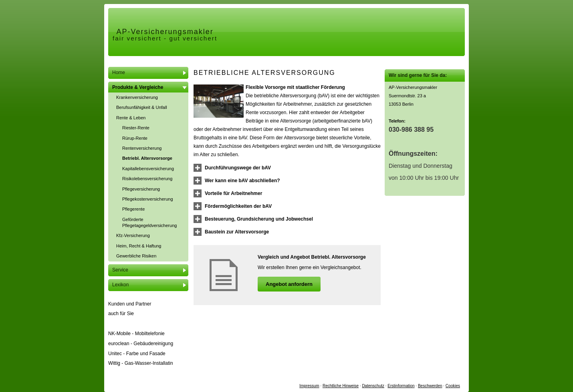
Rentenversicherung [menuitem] (142, 148)
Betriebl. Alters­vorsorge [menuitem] (147, 158)
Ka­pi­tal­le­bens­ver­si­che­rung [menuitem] (148, 169)
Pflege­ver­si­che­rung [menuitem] (141, 189)
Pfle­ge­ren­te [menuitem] (133, 209)
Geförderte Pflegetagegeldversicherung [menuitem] (149, 222)
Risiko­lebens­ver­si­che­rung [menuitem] (147, 179)
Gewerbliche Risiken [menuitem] (136, 256)
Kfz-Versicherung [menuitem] (133, 235)
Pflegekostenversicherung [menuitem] (148, 199)
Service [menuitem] (120, 270)
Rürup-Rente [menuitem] (135, 138)
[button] (238, 168)
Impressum (309, 386)
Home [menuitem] (119, 72)
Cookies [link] (453, 386)
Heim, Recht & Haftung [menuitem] (139, 246)
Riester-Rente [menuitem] (136, 128)
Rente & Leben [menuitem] (131, 118)
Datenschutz (373, 386)
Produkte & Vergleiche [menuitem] (138, 87)
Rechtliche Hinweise (341, 386)
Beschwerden (430, 386)
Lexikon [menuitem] (120, 285)
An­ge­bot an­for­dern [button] (289, 284)
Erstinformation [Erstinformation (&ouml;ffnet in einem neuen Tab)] (401, 386)
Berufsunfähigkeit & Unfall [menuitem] (142, 107)
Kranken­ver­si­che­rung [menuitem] (137, 97)
